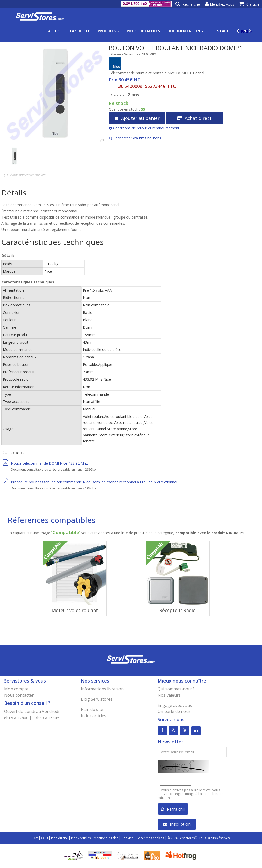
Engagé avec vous (175, 705)
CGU (45, 838)
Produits (108, 31)
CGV (35, 838)
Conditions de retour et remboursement (144, 128)
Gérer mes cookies (150, 838)
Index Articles (81, 838)
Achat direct (194, 118)
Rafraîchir (173, 809)
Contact (220, 31)
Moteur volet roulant (75, 610)
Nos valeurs (169, 695)
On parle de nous (174, 711)
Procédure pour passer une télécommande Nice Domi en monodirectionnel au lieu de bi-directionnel (90, 482)
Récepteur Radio (178, 610)
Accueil (55, 31)
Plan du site (92, 709)
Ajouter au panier (137, 118)
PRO (244, 31)
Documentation (186, 31)
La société (80, 31)
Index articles (94, 716)
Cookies (127, 838)
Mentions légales (106, 838)
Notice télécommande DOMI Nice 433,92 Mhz (45, 463)
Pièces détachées (143, 31)
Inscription (177, 824)
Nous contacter (19, 695)
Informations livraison (102, 689)
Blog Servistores (97, 699)
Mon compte (16, 689)
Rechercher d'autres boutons (135, 138)
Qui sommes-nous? (176, 689)
